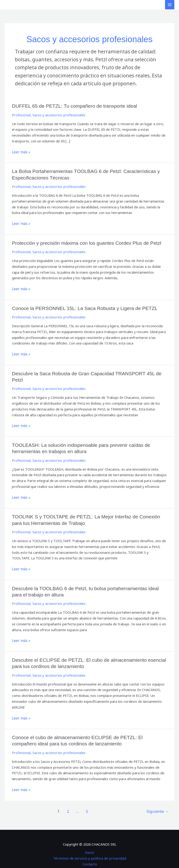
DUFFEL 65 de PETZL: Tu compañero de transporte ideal (72, 106)
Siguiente (158, 799)
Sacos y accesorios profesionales (57, 114)
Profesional (21, 114)
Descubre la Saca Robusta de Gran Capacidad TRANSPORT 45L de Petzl (89, 371)
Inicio (90, 839)
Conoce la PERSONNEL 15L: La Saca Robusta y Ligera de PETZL (81, 307)
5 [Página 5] (88, 799)
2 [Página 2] (69, 799)
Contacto (89, 851)
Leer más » (21, 151)
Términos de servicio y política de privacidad (90, 845)
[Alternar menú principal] (170, 5)
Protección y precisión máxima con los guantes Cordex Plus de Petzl (83, 242)
